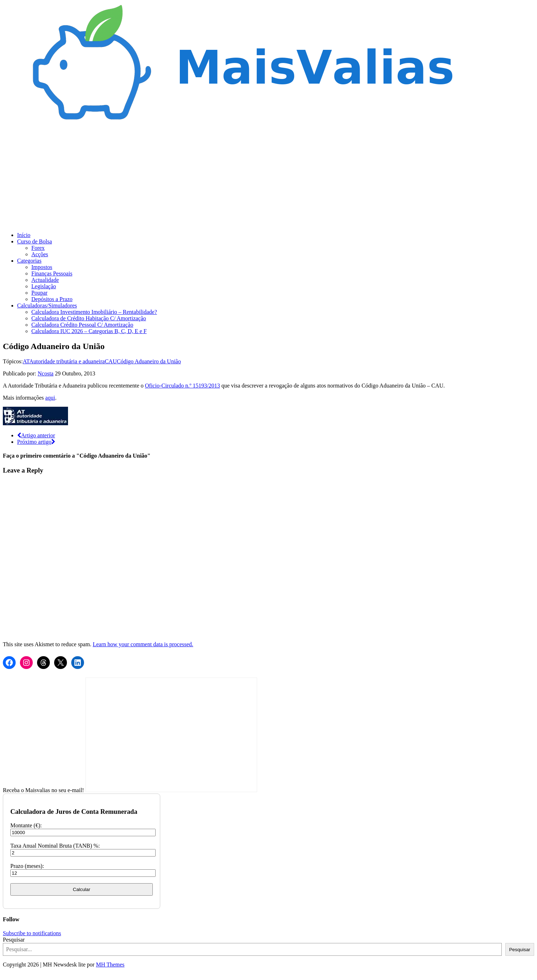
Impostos (42, 267)
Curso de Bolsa (35, 241)
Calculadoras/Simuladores (47, 305)
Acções (40, 254)
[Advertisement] (269, 176)
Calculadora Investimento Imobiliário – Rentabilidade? (94, 312)
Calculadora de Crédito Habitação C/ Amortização (89, 318)
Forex (38, 248)
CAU (111, 361)
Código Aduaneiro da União (149, 361)
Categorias (29, 261)
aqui (50, 398)
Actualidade (45, 280)
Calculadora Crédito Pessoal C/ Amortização (82, 325)
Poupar (39, 293)
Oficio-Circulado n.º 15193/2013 (183, 386)
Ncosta (46, 373)
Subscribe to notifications (32, 933)
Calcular (82, 889)
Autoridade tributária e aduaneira (67, 361)
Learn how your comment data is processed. (143, 644)
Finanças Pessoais (52, 273)
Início (24, 235)
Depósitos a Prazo (52, 299)
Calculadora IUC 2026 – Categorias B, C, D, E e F (89, 331)
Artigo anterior (36, 435)
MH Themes (110, 965)
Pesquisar (14, 940)
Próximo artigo (36, 442)
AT (26, 361)
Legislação (44, 286)
